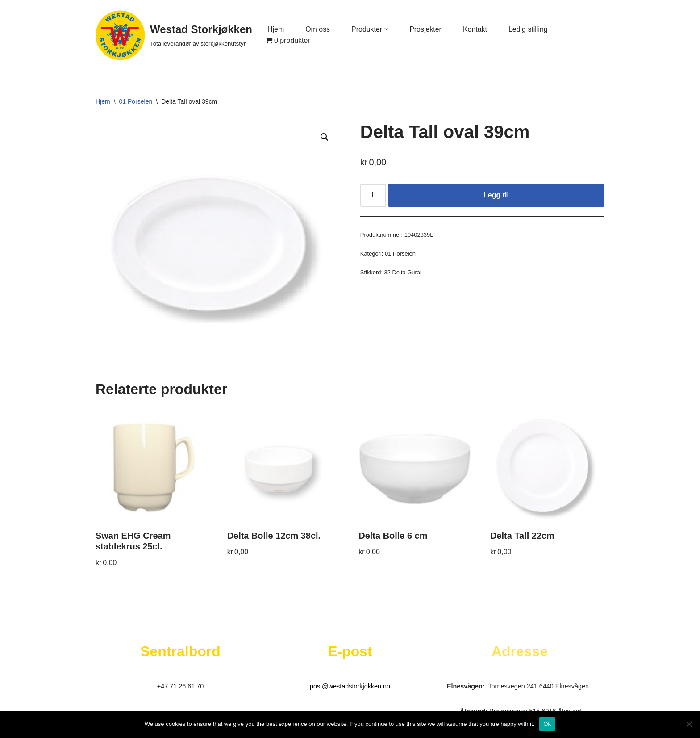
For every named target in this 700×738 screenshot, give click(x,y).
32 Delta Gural (403, 272)
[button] (387, 29)
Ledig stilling (529, 29)
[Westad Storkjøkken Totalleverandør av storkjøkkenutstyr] (174, 35)
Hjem (276, 29)
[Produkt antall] (373, 195)
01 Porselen (136, 101)
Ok (547, 724)
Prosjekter (426, 29)
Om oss (318, 29)
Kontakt (475, 29)
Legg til (496, 195)
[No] (689, 724)
